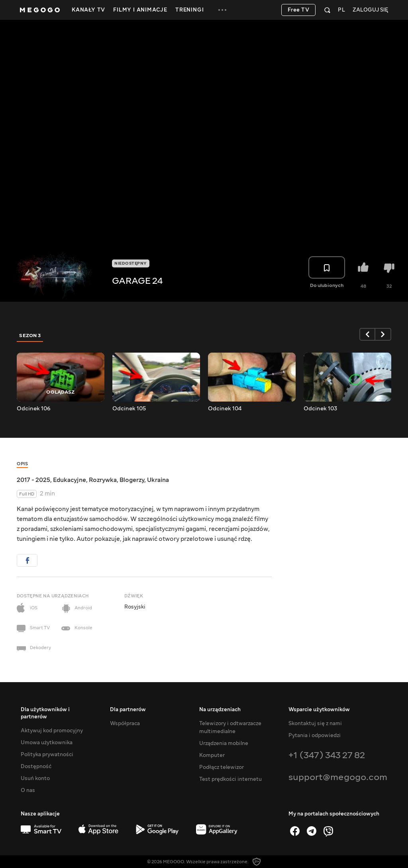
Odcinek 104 (225, 409)
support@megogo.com (338, 777)
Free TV (299, 10)
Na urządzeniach (220, 710)
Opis (22, 464)
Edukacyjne (70, 480)
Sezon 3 (30, 335)
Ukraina (158, 480)
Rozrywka (103, 480)
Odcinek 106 (34, 409)
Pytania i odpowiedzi (315, 735)
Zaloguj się (370, 10)
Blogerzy (132, 480)
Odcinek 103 (320, 409)
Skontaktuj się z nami (315, 724)
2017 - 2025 (33, 480)
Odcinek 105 (129, 409)
